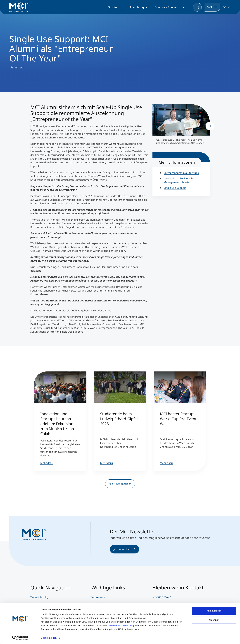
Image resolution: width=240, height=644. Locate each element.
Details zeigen (49, 638)
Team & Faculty (39, 597)
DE (225, 7)
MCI (209, 7)
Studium (114, 7)
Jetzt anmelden (125, 549)
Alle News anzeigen (120, 484)
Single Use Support (175, 188)
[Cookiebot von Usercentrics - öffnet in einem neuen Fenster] (20, 638)
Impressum (98, 597)
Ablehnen (214, 620)
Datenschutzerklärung (121, 626)
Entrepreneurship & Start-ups (181, 173)
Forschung (137, 7)
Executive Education (168, 7)
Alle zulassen (214, 611)
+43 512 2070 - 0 (162, 597)
